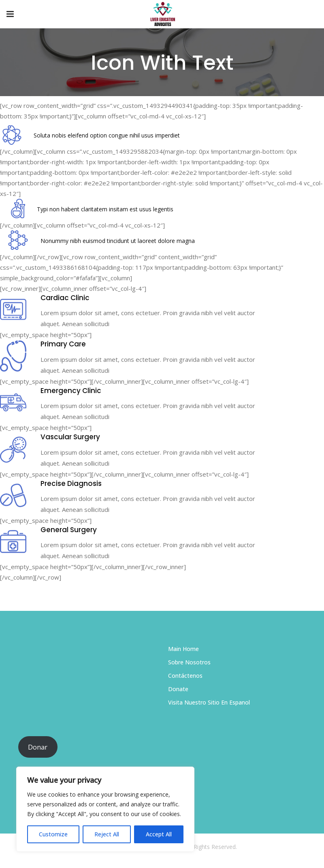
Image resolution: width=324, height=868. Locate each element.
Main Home (183, 649)
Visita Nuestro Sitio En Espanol (209, 702)
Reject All (107, 834)
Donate (178, 689)
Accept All (159, 834)
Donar (38, 747)
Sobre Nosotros (189, 662)
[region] (105, 809)
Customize (53, 834)
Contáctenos (185, 676)
